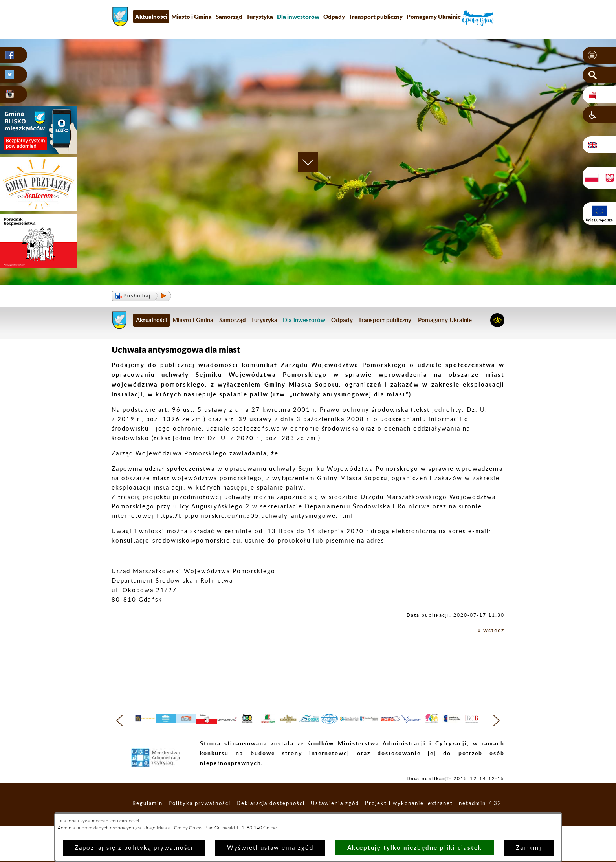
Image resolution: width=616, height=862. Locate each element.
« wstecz (490, 630)
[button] (599, 55)
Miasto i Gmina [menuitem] (192, 17)
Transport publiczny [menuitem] (376, 17)
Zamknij (529, 848)
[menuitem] (298, 17)
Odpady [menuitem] (334, 17)
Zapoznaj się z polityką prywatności (134, 848)
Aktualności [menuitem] (151, 17)
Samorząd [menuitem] (229, 17)
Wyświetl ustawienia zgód (270, 848)
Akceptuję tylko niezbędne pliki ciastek (415, 848)
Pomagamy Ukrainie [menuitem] (434, 17)
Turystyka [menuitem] (260, 17)
